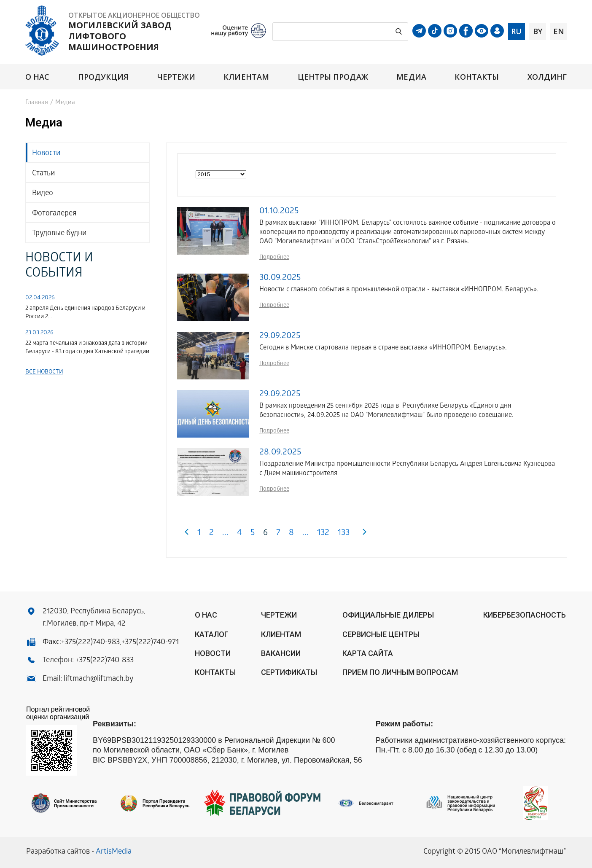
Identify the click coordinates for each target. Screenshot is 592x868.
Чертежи (176, 77)
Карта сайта (368, 653)
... (225, 533)
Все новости (44, 372)
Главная (37, 103)
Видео (43, 194)
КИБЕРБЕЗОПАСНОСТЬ (525, 615)
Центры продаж (333, 77)
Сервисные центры (381, 634)
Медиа (411, 77)
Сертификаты (289, 672)
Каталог (212, 634)
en (559, 31)
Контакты (477, 77)
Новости (46, 154)
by (538, 31)
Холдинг (547, 77)
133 (344, 533)
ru (516, 31)
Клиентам (246, 77)
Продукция (104, 77)
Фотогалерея (54, 214)
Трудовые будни (59, 234)
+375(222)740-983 (90, 643)
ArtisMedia (114, 852)
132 (323, 533)
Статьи (43, 174)
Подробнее (274, 258)
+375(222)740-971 (150, 643)
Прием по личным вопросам (400, 672)
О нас (37, 77)
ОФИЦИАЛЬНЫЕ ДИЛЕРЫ (388, 615)
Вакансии (281, 653)
